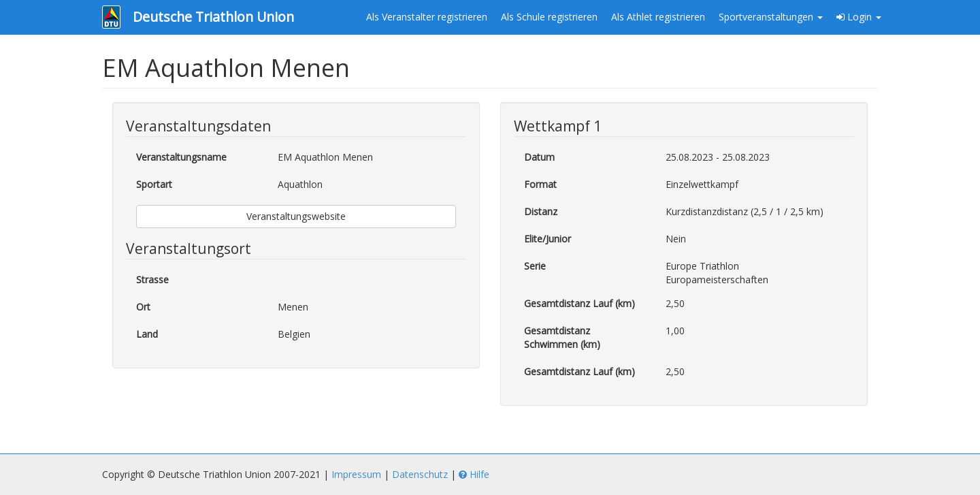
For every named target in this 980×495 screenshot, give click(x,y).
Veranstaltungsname (181, 157)
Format (540, 184)
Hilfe (474, 474)
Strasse (152, 280)
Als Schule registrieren (549, 17)
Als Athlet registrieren (658, 17)
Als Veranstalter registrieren (427, 17)
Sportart (154, 184)
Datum (539, 157)
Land (147, 334)
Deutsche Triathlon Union (213, 17)
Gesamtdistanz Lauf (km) (579, 303)
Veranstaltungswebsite (296, 216)
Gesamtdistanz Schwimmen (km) (562, 337)
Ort (143, 307)
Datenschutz (420, 474)
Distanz (541, 211)
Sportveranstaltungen (771, 17)
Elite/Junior (548, 239)
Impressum (356, 474)
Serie (535, 266)
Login (859, 17)
